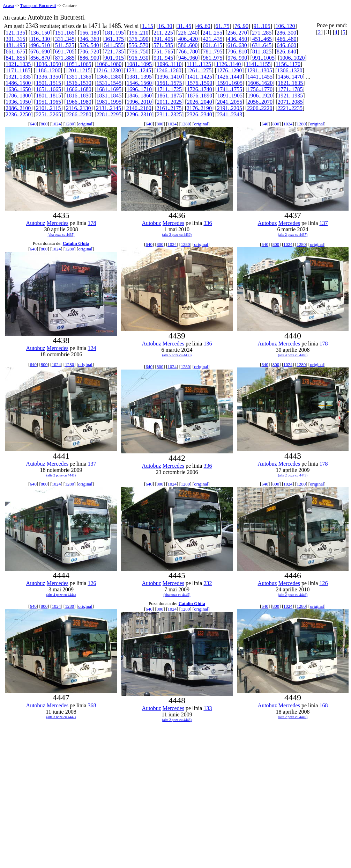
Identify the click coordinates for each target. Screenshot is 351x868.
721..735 (114, 52)
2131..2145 (109, 108)
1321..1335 (18, 77)
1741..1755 (230, 89)
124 (92, 348)
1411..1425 (199, 77)
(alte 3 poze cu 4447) (61, 717)
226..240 (188, 33)
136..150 (40, 33)
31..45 (184, 26)
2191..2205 (230, 108)
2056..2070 (260, 102)
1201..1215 (78, 70)
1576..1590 (200, 83)
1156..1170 (288, 64)
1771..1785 (290, 89)
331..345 (65, 39)
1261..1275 (199, 70)
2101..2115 (48, 108)
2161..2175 (169, 108)
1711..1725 (169, 89)
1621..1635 (290, 83)
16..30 (165, 26)
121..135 (15, 33)
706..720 (89, 52)
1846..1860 (139, 96)
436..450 (237, 39)
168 (323, 705)
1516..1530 (79, 83)
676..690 (40, 52)
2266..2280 (79, 114)
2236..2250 (18, 114)
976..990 (237, 58)
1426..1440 (230, 77)
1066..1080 (109, 64)
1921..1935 (290, 96)
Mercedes (58, 223)
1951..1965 (48, 102)
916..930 (139, 58)
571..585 (163, 45)
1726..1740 (200, 89)
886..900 (89, 58)
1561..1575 (170, 83)
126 (92, 583)
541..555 (114, 45)
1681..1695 (109, 89)
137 (323, 223)
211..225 (163, 33)
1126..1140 (228, 64)
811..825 (262, 52)
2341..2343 (230, 114)
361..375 (114, 39)
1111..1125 (199, 64)
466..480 (287, 39)
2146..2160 (139, 108)
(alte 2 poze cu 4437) (293, 235)
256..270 (237, 33)
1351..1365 (79, 77)
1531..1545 (109, 83)
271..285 (262, 33)
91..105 (262, 26)
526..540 (89, 45)
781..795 (213, 52)
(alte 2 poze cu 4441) (61, 475)
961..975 (213, 58)
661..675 (15, 52)
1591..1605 (230, 83)
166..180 (89, 33)
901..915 (114, 58)
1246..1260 (169, 70)
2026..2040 (200, 102)
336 (208, 223)
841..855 (15, 58)
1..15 (148, 26)
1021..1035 (18, 64)
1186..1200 (48, 70)
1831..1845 (109, 96)
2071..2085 (290, 102)
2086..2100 (18, 108)
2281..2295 (109, 114)
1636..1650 (18, 89)
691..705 (65, 52)
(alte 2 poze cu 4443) (293, 475)
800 (44, 124)
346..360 (89, 39)
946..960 (188, 58)
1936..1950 (18, 102)
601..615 (212, 45)
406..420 (188, 39)
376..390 (139, 39)
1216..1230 (109, 70)
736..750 (139, 52)
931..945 (163, 58)
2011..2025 (169, 102)
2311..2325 (169, 114)
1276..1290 (229, 70)
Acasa (8, 5)
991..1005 (263, 58)
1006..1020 (292, 58)
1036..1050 (48, 64)
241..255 (212, 33)
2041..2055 (230, 102)
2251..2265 (48, 114)
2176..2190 (199, 108)
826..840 (286, 52)
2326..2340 (200, 114)
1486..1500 (18, 83)
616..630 (237, 45)
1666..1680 (79, 89)
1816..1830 (79, 96)
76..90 (241, 26)
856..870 (40, 58)
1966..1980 (79, 102)
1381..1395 (139, 77)
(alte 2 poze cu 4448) (177, 720)
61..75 (222, 26)
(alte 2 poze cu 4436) (177, 235)
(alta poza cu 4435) (61, 235)
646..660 (286, 45)
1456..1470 (290, 77)
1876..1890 (200, 96)
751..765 (163, 52)
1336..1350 (48, 77)
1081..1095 (139, 64)
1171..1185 (18, 70)
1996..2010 (139, 102)
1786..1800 (18, 96)
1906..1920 (260, 96)
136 (208, 344)
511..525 (65, 45)
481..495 (15, 45)
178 (92, 223)
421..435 (213, 39)
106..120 (285, 26)
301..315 (15, 39)
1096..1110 (169, 64)
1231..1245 (139, 70)
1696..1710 (139, 89)
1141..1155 (258, 64)
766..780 (188, 52)
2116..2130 (78, 108)
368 (92, 705)
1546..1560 (139, 83)
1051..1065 (79, 64)
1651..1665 (48, 89)
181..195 (114, 33)
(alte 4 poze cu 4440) (293, 355)
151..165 (65, 33)
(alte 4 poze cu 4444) (61, 595)
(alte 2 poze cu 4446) (293, 595)
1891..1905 (230, 96)
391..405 (163, 39)
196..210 (139, 33)
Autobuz (36, 223)
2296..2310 (139, 114)
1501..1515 (48, 83)
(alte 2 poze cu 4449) (293, 717)
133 (208, 708)
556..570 (139, 45)
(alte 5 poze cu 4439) (177, 355)
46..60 (203, 26)
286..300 (286, 33)
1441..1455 (260, 77)
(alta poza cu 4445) (177, 595)
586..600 (188, 45)
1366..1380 (109, 77)
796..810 (237, 52)
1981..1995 (109, 102)
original (85, 124)
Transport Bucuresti (38, 5)
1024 (56, 124)
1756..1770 (260, 89)
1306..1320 (290, 70)
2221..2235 (290, 108)
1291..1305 (260, 70)
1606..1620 (260, 83)
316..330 (40, 39)
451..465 (262, 39)
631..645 (262, 45)
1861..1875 (170, 96)
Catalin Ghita (76, 243)
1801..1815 (48, 96)
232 (208, 583)
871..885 (65, 58)
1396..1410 (170, 77)
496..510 (40, 45)
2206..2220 (260, 108)
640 (33, 124)
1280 (69, 124)
